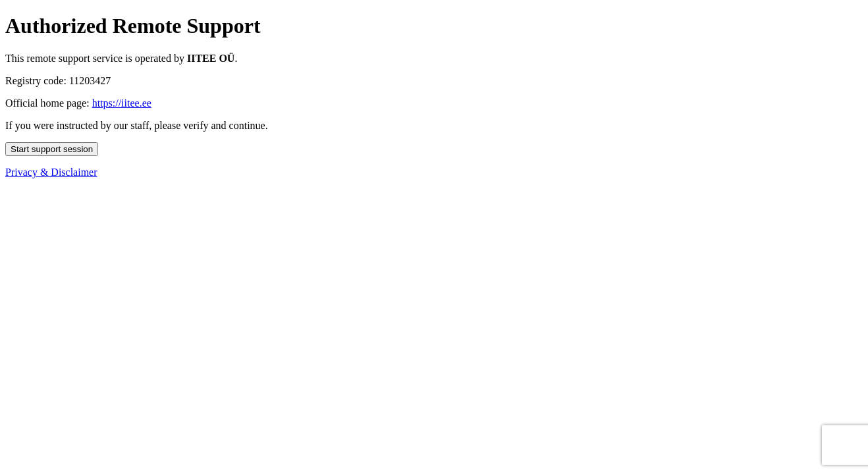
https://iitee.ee (122, 103)
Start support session (52, 149)
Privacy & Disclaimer (51, 172)
